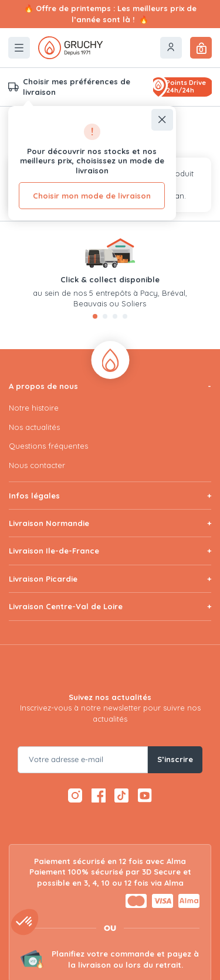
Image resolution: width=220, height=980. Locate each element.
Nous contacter (37, 465)
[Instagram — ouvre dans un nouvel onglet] (75, 796)
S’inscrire (175, 759)
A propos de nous (43, 386)
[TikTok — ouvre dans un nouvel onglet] (122, 796)
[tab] (95, 316)
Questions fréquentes (48, 446)
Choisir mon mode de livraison (92, 196)
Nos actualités (34, 427)
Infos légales (34, 496)
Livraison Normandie (49, 523)
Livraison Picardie (43, 579)
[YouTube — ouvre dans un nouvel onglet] (145, 796)
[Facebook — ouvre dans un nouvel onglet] (98, 796)
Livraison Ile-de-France (54, 551)
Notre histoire (34, 408)
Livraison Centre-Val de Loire (66, 606)
